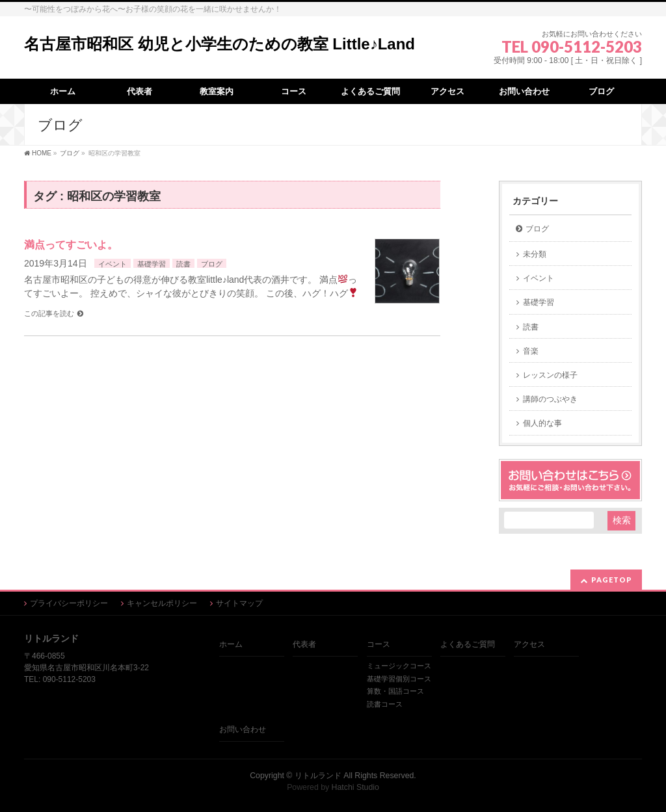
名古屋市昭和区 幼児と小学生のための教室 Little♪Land (220, 44)
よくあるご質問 (468, 644)
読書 (183, 264)
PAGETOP (612, 580)
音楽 (531, 351)
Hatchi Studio (355, 787)
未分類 (535, 254)
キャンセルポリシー (162, 603)
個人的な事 (542, 423)
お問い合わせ (243, 729)
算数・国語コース (395, 691)
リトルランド (318, 776)
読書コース (385, 704)
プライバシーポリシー (69, 603)
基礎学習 (152, 264)
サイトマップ (239, 603)
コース (379, 644)
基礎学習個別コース (399, 679)
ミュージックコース (399, 666)
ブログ (212, 264)
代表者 (304, 644)
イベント (113, 264)
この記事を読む (49, 313)
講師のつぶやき (550, 399)
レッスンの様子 (550, 375)
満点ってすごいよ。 (71, 245)
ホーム (231, 644)
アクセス (529, 644)
